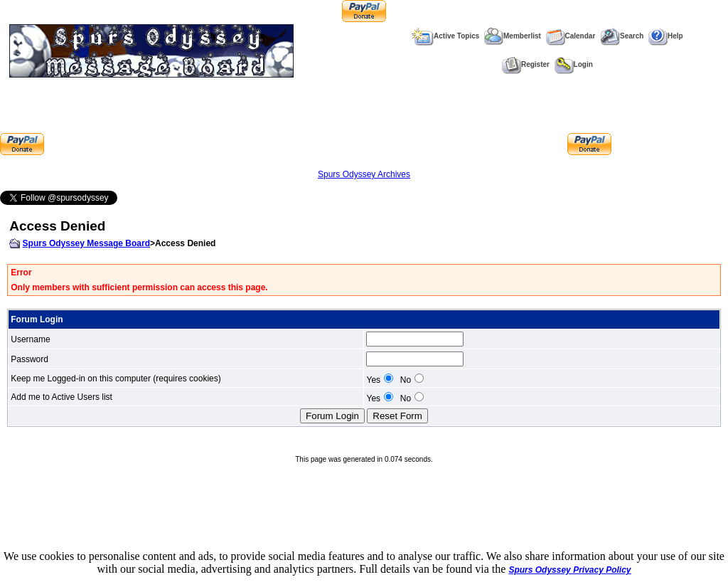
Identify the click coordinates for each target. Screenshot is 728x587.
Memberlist (513, 36)
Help (666, 36)
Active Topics (445, 36)
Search (622, 36)
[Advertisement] (306, 123)
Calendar (571, 36)
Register (526, 64)
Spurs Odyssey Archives (364, 174)
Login (574, 64)
